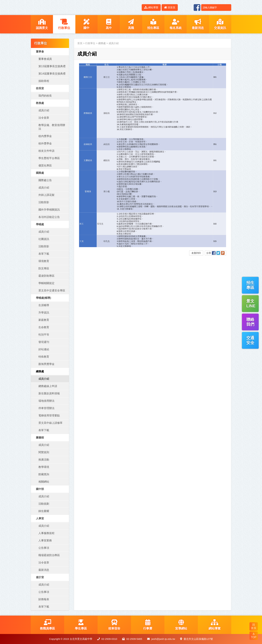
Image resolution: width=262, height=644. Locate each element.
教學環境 (44, 467)
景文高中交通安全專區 (52, 291)
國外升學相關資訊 (49, 210)
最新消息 (44, 570)
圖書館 (40, 438)
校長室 (40, 88)
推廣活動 (44, 460)
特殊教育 (44, 357)
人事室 (40, 518)
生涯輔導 (44, 305)
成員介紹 (44, 110)
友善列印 (196, 253)
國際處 (40, 173)
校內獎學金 (45, 136)
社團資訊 (44, 239)
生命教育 (44, 327)
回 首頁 (254, 626)
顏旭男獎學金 (46, 364)
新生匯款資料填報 (49, 393)
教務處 (40, 103)
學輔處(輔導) (44, 298)
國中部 (40, 489)
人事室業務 (45, 540)
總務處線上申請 (48, 386)
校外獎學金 (45, 143)
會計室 (40, 577)
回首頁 (170, 7)
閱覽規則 (44, 452)
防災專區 (44, 268)
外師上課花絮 (46, 195)
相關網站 (44, 482)
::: (137, 7)
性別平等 (44, 335)
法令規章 (44, 118)
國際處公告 (45, 180)
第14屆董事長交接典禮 (52, 74)
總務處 (40, 371)
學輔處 (40, 224)
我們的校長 (45, 96)
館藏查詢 (44, 474)
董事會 (40, 52)
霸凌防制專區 (46, 276)
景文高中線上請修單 (50, 423)
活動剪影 (44, 202)
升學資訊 (44, 313)
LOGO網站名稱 (59, 8)
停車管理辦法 (46, 408)
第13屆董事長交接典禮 (52, 66)
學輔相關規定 (46, 283)
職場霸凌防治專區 (49, 555)
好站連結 (44, 349)
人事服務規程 (46, 533)
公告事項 (44, 548)
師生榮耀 (44, 511)
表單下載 (44, 254)
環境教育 (44, 261)
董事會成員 (45, 59)
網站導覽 (151, 7)
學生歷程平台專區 (49, 158)
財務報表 (44, 599)
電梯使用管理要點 (49, 415)
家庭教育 (44, 320)
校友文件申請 (46, 151)
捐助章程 (44, 81)
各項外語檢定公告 (49, 217)
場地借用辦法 (46, 401)
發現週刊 (44, 342)
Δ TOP (254, 636)
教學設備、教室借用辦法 (52, 127)
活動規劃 (44, 504)
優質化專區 (45, 166)
